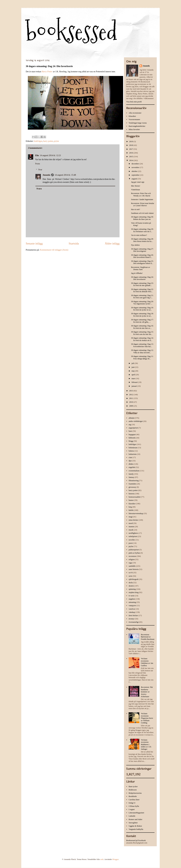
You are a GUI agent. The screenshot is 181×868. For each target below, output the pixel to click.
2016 (131, 153)
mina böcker (133, 520)
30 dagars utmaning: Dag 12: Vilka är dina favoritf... (142, 351)
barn (130, 431)
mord (131, 523)
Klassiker (132, 116)
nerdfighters (133, 533)
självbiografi (134, 579)
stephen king (134, 592)
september (136, 175)
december (136, 164)
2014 (131, 160)
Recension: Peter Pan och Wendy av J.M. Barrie (141, 194)
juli (133, 363)
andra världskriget (136, 421)
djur (130, 461)
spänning (132, 589)
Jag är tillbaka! (137, 273)
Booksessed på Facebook (136, 840)
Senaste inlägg (34, 243)
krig (130, 507)
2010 (131, 402)
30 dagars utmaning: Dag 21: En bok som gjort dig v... (142, 297)
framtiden (132, 484)
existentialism (134, 471)
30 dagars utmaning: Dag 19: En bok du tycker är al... (142, 309)
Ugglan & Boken (135, 826)
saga (130, 563)
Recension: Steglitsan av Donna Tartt (141, 268)
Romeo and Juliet (135, 819)
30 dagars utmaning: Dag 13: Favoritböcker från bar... (142, 345)
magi (131, 517)
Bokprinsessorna (135, 793)
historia (132, 494)
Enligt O (132, 803)
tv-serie (132, 596)
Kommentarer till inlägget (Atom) (54, 250)
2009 (131, 406)
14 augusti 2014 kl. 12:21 (50, 155)
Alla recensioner (135, 113)
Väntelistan (135, 190)
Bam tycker (133, 786)
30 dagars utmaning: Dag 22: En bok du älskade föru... (142, 290)
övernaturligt (134, 622)
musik (131, 530)
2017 (131, 149)
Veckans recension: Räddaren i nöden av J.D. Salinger (146, 744)
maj (133, 371)
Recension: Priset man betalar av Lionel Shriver (143, 204)
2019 (131, 141)
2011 (131, 398)
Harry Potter (47, 72)
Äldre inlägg (112, 243)
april (134, 375)
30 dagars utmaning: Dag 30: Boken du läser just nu (142, 218)
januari (134, 386)
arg (130, 424)
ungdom (132, 599)
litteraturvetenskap (136, 513)
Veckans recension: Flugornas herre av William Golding (147, 718)
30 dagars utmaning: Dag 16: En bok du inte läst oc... (142, 327)
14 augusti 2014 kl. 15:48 (65, 175)
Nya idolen (135, 245)
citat (130, 457)
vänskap (132, 612)
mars (134, 378)
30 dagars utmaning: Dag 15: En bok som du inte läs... (142, 333)
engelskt (132, 467)
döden (131, 464)
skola (131, 583)
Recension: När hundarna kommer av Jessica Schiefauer (147, 692)
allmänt (132, 418)
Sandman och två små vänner (142, 213)
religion (132, 559)
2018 (131, 145)
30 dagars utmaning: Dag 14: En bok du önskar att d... (142, 339)
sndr (102, 859)
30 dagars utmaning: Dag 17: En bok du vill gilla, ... (142, 321)
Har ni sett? (135, 209)
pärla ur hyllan (134, 553)
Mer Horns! (136, 186)
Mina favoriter (134, 129)
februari (135, 382)
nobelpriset (133, 536)
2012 (131, 395)
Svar (40, 170)
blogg (131, 441)
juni (133, 367)
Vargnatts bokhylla (136, 829)
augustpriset (133, 428)
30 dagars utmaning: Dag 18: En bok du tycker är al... (142, 315)
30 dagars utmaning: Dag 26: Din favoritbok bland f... (142, 256)
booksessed (71, 32)
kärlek (131, 510)
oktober (135, 171)
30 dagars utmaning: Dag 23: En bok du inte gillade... (142, 284)
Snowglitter (133, 823)
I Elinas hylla (134, 806)
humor (131, 500)
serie (130, 576)
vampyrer (132, 605)
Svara (38, 164)
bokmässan (133, 448)
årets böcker (133, 615)
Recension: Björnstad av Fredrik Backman (148, 637)
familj (131, 474)
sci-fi (131, 573)
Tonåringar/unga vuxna (138, 123)
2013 (131, 391)
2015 (131, 156)
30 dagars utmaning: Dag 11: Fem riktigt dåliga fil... (142, 357)
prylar (56, 141)
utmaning (132, 602)
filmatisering (134, 480)
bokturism (133, 454)
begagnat (132, 434)
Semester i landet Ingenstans (142, 199)
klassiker (132, 504)
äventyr (132, 619)
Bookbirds (133, 796)
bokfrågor (38, 141)
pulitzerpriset (134, 550)
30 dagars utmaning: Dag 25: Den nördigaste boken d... (142, 262)
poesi (131, 543)
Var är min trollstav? (139, 235)
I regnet (132, 809)
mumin (131, 527)
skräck (131, 586)
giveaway (132, 487)
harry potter (48, 141)
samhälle (132, 566)
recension (132, 556)
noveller (132, 540)
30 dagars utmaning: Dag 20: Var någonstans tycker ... (142, 303)
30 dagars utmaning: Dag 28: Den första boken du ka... (142, 240)
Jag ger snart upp (138, 182)
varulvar (132, 609)
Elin (37, 155)
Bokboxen (133, 790)
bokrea (131, 451)
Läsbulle (132, 816)
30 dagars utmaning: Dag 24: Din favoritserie (142, 278)
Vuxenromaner (134, 119)
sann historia (134, 569)
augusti (135, 179)
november (136, 167)
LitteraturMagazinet (136, 813)
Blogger (115, 859)
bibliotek (132, 438)
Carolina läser (134, 800)
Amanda (46, 175)
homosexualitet (134, 497)
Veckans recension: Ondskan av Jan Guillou (147, 662)
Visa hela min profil (134, 102)
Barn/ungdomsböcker (137, 126)
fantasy (131, 477)
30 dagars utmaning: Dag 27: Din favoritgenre (142, 250)
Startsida (74, 243)
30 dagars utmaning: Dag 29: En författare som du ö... (142, 230)
